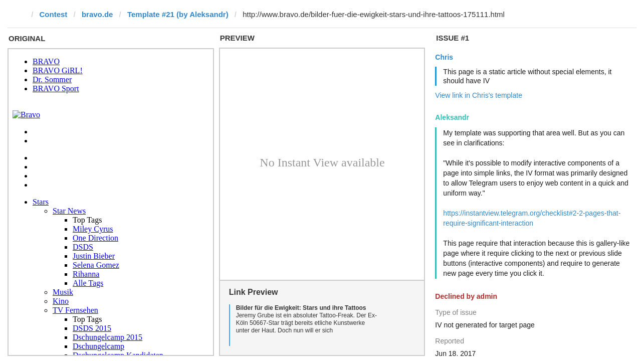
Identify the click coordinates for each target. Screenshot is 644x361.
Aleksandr (452, 117)
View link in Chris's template (479, 95)
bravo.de (97, 14)
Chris (444, 57)
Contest (54, 14)
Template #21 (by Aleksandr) (178, 14)
